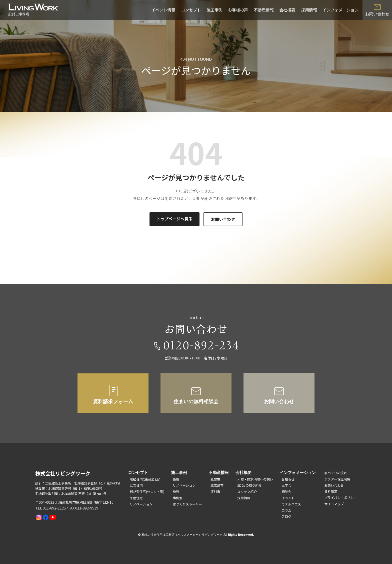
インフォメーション (340, 10)
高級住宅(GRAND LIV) (145, 479)
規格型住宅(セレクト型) (147, 492)
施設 (176, 492)
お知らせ (288, 479)
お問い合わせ (223, 219)
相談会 (286, 492)
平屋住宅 (136, 498)
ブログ (286, 516)
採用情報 (309, 10)
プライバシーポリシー (340, 498)
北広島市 (217, 485)
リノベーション (141, 504)
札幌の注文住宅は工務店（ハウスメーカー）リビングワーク (182, 535)
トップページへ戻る (174, 219)
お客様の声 (238, 10)
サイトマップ (334, 504)
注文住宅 (136, 485)
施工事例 (214, 10)
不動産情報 (264, 10)
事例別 (178, 498)
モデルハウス (291, 504)
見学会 (286, 485)
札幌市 (215, 479)
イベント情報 (163, 10)
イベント (288, 498)
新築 (176, 479)
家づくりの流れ (336, 473)
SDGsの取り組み (249, 485)
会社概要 (287, 10)
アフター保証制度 (337, 479)
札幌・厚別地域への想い (255, 479)
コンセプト (191, 10)
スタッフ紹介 (247, 492)
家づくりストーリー (187, 504)
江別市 (215, 492)
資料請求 (331, 491)
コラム (286, 510)
